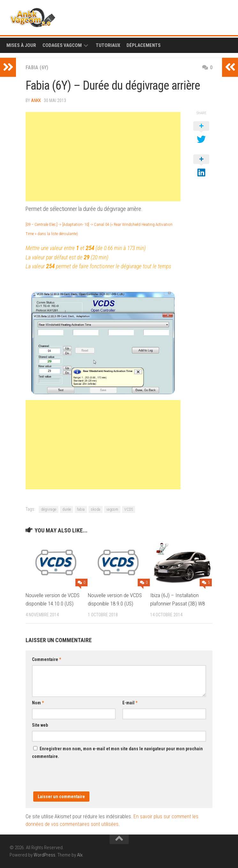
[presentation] (81, 779)
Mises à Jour (21, 45)
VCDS (129, 509)
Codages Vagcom (62, 45)
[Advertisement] (103, 157)
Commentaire (46, 659)
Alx (80, 855)
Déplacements (144, 45)
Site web (40, 725)
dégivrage (49, 509)
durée (67, 509)
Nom (38, 703)
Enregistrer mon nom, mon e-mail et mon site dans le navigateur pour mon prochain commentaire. (117, 753)
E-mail (130, 703)
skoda (96, 509)
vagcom (112, 509)
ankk (36, 100)
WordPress (44, 855)
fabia (81, 509)
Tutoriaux (108, 45)
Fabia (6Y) (37, 67)
